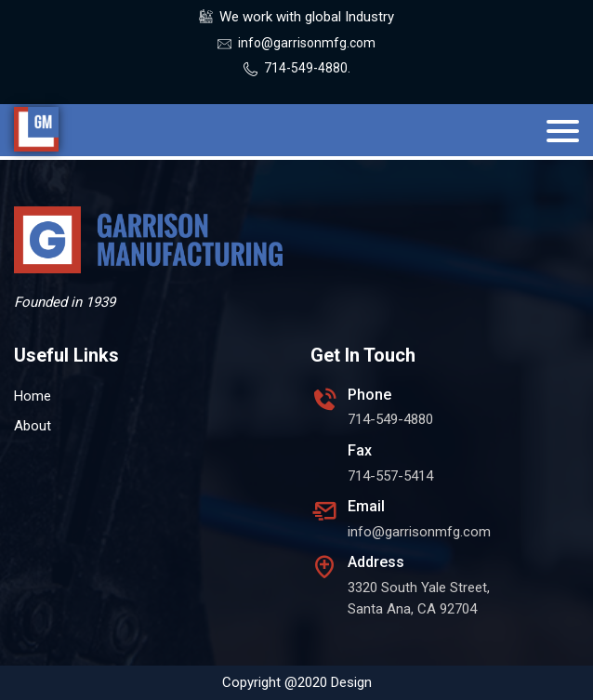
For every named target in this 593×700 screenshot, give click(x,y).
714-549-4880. (307, 68)
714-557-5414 (390, 476)
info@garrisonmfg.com (307, 43)
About (33, 426)
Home (33, 396)
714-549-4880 (390, 419)
